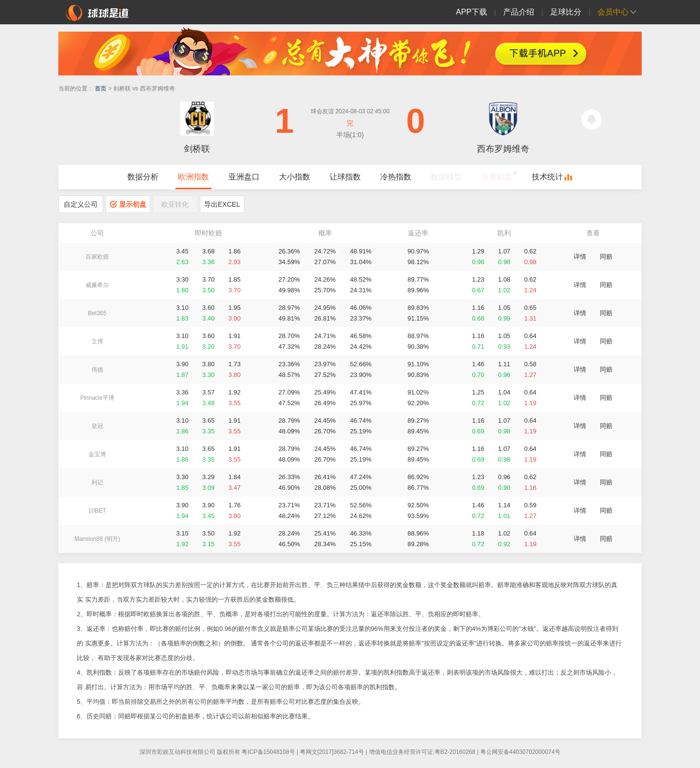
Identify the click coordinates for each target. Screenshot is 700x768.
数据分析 (143, 177)
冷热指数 (396, 177)
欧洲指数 (193, 177)
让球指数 (345, 177)
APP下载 (472, 12)
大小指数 (295, 177)
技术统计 (547, 177)
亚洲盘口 (244, 177)
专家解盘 (497, 177)
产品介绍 (519, 12)
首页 (101, 89)
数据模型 (446, 177)
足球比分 (566, 12)
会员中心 (613, 12)
